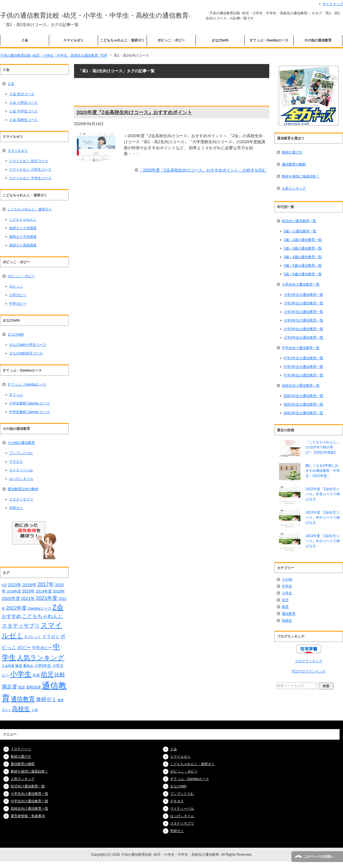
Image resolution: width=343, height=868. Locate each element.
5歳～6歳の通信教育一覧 (303, 274)
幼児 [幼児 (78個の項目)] (47, 674)
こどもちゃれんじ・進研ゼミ (122, 40)
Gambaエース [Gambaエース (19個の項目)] (39, 608)
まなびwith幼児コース (26, 353)
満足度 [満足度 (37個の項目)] (9, 687)
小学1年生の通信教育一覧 (303, 295)
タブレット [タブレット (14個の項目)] (33, 637)
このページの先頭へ (319, 857)
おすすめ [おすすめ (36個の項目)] (11, 616)
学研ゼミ (16, 508)
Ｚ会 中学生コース (23, 111)
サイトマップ (333, 4)
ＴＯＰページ (21, 749)
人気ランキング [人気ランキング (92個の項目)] (41, 658)
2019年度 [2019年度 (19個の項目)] (44, 591)
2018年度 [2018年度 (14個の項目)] (14, 591)
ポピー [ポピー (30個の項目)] (24, 647)
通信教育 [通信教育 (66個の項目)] (23, 699)
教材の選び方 (292, 152)
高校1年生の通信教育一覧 (303, 396)
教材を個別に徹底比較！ (301, 176)
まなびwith (220, 40)
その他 (287, 579)
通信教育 (289, 614)
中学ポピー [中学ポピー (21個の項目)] (42, 648)
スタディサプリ (21, 499)
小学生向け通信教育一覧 (301, 284)
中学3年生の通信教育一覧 (303, 375)
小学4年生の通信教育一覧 (303, 320)
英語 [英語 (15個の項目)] (21, 687)
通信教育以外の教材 (23, 489)
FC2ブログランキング (309, 671)
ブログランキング (309, 661)
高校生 (287, 620)
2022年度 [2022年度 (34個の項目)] (16, 608)
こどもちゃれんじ (23, 220)
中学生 (287, 586)
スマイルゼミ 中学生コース (30, 178)
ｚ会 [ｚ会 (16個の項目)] (35, 710)
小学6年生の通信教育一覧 (303, 338)
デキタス (16, 462)
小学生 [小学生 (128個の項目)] (21, 674)
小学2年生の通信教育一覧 (303, 303)
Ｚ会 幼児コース (22, 94)
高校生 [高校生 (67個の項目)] (21, 709)
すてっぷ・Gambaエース (269, 40)
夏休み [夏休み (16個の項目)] (28, 666)
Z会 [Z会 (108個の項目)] (58, 607)
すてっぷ (16, 395)
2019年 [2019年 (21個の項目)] (28, 591)
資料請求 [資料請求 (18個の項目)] (33, 687)
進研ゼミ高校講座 (23, 245)
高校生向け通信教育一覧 (301, 386)
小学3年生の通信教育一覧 (303, 312)
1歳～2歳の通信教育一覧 (303, 240)
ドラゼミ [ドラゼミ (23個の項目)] (51, 636)
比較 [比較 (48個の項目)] (60, 675)
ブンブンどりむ (21, 453)
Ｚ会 (25, 40)
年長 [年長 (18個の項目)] (36, 675)
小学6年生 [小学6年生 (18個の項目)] (43, 666)
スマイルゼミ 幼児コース (28, 161)
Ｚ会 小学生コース (23, 103)
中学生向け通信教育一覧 (301, 348)
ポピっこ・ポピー (171, 40)
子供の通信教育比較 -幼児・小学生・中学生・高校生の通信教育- (95, 15)
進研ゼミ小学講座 (23, 228)
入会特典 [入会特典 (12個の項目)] (8, 666)
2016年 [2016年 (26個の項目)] (30, 585)
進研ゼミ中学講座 (23, 237)
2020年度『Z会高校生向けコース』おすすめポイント (134, 112)
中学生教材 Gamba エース (29, 412)
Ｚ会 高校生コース (23, 120)
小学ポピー (18, 295)
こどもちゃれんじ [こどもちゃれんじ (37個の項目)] (43, 616)
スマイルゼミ (73, 40)
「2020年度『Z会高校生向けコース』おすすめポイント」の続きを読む (203, 170)
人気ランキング (294, 188)
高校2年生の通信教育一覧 (303, 404)
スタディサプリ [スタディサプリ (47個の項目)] (21, 626)
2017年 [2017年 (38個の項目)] (46, 584)
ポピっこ (16, 286)
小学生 (287, 593)
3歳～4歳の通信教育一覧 (303, 257)
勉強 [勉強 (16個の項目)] (19, 666)
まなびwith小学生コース (28, 345)
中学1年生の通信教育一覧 (303, 358)
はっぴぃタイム (21, 479)
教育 (285, 607)
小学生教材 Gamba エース (29, 403)
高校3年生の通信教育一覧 (303, 413)
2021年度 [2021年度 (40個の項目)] (47, 598)
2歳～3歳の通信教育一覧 (303, 248)
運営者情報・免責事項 (28, 816)
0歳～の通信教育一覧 (300, 231)
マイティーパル (21, 470)
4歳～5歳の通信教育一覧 (303, 266)
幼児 (285, 600)
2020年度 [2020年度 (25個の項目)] (11, 598)
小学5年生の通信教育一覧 (303, 329)
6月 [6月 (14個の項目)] (4, 585)
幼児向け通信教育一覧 (299, 221)
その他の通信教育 (318, 40)
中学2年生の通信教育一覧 (303, 367)
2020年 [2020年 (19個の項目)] (59, 591)
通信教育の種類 (294, 164)
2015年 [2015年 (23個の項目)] (15, 585)
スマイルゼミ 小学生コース (30, 169)
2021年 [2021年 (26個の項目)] (28, 598)
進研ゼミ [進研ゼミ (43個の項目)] (46, 699)
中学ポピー (18, 304)
